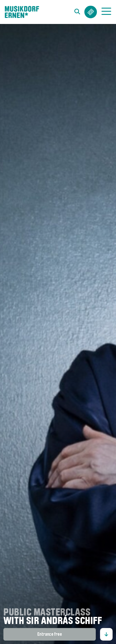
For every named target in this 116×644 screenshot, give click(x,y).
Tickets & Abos (91, 12)
